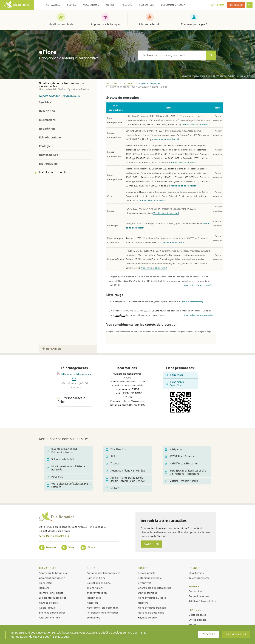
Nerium (43, 96)
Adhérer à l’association (202, 601)
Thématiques (48, 568)
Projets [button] (127, 5)
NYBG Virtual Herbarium (182, 464)
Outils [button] (110, 5)
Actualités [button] (53, 5)
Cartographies (197, 615)
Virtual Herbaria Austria (182, 481)
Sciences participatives (52, 612)
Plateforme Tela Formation (103, 607)
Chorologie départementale (155, 588)
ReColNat (55, 477)
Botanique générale (150, 578)
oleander (54, 96)
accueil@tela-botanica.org (54, 536)
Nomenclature (49, 155)
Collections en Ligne (99, 583)
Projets (143, 568)
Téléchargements (199, 578)
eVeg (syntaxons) (97, 593)
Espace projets (147, 573)
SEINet (112, 488)
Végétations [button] (91, 5)
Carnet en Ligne (96, 578)
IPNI (111, 457)
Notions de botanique (151, 612)
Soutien (194, 586)
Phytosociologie (48, 603)
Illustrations (47, 120)
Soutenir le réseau (200, 596)
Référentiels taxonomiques (103, 612)
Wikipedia (173, 449)
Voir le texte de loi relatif (195, 124)
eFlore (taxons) (95, 588)
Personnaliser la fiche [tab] (71, 400)
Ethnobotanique (50, 137)
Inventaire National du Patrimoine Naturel (63, 451)
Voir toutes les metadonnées (199, 285)
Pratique (195, 610)
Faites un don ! (236, 5)
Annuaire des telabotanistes (103, 573)
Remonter (52, 349)
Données (195, 568)
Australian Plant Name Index (125, 471)
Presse (193, 625)
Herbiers (44, 588)
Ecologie (45, 146)
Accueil (112, 84)
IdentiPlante (94, 598)
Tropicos (113, 464)
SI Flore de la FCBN (60, 459)
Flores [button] (72, 5)
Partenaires (195, 591)
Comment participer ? (194, 24)
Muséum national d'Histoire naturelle (66, 468)
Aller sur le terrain (150, 24)
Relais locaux (47, 607)
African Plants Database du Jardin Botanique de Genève (125, 479)
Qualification (196, 573)
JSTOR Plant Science (180, 457)
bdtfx (128, 84)
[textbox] (172, 55)
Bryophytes (145, 583)
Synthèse (45, 102)
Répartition (47, 129)
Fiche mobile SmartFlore (175, 384)
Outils (91, 568)
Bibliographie (48, 164)
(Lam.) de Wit (200, 76)
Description (47, 111)
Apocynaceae (72, 96)
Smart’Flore (93, 617)
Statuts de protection (54, 172)
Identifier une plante (61, 24)
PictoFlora (93, 603)
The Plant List (116, 449)
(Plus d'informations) (193, 302)
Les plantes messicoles (53, 598)
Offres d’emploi (198, 620)
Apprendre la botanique (105, 24)
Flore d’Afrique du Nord (152, 598)
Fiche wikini (175, 375)
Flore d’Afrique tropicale (152, 607)
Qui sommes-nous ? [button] (173, 5)
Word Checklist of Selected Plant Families (69, 485)
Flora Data (45, 583)
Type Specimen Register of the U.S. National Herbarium (186, 472)
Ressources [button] (146, 5)
